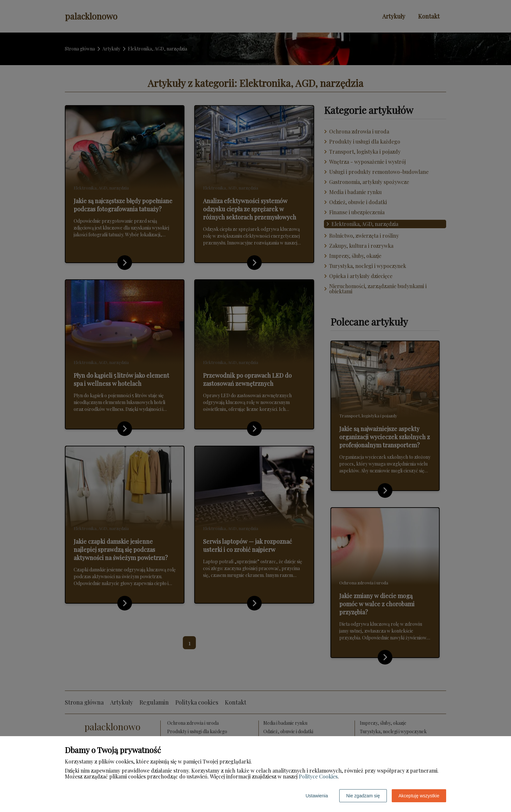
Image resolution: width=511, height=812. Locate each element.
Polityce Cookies (318, 776)
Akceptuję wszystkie (419, 796)
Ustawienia (317, 796)
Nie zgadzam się (363, 796)
